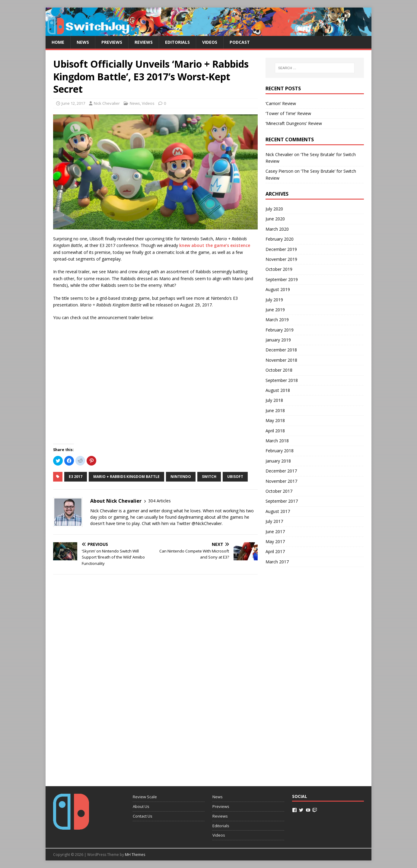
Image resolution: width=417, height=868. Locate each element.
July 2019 (274, 300)
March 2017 (277, 562)
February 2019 (280, 330)
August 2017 (278, 511)
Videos (210, 42)
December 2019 (281, 249)
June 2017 (275, 532)
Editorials (177, 42)
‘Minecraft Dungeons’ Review (294, 123)
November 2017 (281, 481)
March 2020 (277, 229)
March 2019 (277, 320)
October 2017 (279, 491)
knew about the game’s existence (214, 245)
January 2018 (278, 461)
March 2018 (277, 441)
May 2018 (275, 420)
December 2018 (281, 350)
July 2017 (274, 521)
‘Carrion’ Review (281, 103)
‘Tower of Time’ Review (288, 113)
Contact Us (143, 816)
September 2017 (282, 501)
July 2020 (274, 209)
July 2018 (274, 400)
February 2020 (280, 239)
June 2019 (275, 310)
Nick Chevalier (107, 103)
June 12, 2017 (73, 103)
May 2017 (275, 541)
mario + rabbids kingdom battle (126, 477)
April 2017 (275, 551)
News (83, 42)
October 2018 (279, 370)
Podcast (240, 42)
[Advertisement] (311, 679)
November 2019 (281, 259)
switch (209, 477)
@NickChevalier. (207, 523)
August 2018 (278, 390)
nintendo (181, 477)
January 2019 (278, 340)
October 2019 (279, 269)
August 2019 (278, 289)
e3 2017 (76, 477)
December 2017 (281, 471)
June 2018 (275, 410)
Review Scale (145, 797)
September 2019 (282, 279)
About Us (141, 806)
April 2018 (275, 431)
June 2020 (275, 219)
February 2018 (280, 451)
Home (58, 42)
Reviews (144, 42)
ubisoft (235, 477)
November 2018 (281, 360)
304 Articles (159, 501)
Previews (112, 42)
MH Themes (135, 855)
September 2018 (282, 380)
